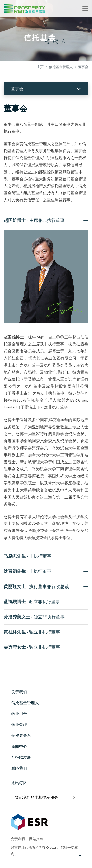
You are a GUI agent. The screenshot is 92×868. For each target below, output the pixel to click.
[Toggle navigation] (85, 9)
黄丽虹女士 (36, 587)
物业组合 (19, 714)
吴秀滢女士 (32, 647)
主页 (40, 67)
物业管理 (19, 725)
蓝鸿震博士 (32, 602)
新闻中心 (19, 746)
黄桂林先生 (32, 632)
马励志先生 (27, 556)
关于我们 (19, 692)
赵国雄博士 (34, 220)
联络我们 (19, 768)
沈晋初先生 (27, 571)
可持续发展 (21, 757)
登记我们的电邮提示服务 (37, 797)
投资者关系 (21, 735)
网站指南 (36, 839)
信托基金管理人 (61, 67)
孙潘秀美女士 (34, 617)
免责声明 (18, 839)
